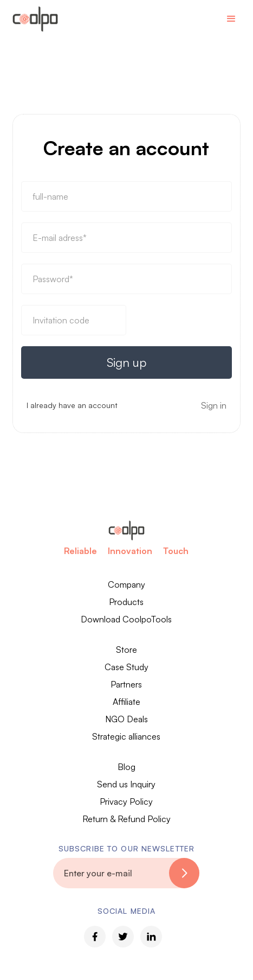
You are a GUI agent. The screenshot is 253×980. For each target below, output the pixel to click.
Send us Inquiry (126, 784)
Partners (126, 684)
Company (126, 584)
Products (126, 602)
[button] (231, 19)
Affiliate (126, 702)
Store (126, 650)
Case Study (126, 667)
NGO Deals (126, 719)
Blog (126, 767)
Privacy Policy (126, 801)
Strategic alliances (126, 736)
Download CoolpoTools (126, 619)
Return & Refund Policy (126, 819)
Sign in (214, 406)
